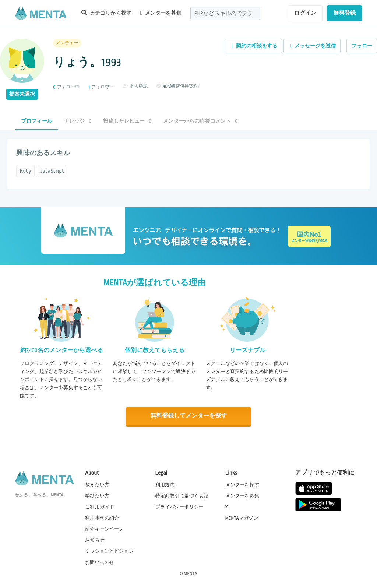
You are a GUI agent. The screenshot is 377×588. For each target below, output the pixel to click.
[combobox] (225, 13)
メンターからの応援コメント (200, 121)
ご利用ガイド (100, 507)
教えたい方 (97, 484)
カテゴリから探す (106, 13)
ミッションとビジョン (109, 551)
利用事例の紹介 (102, 518)
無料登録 (344, 13)
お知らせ (95, 540)
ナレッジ (78, 121)
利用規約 (165, 484)
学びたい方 (97, 495)
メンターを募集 (161, 13)
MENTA (191, 573)
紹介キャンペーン (104, 529)
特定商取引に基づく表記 (182, 495)
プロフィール (37, 121)
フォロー (362, 46)
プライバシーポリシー (180, 507)
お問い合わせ (100, 562)
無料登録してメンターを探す (188, 416)
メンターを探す (242, 484)
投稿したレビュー (127, 121)
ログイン (305, 13)
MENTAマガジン (242, 518)
